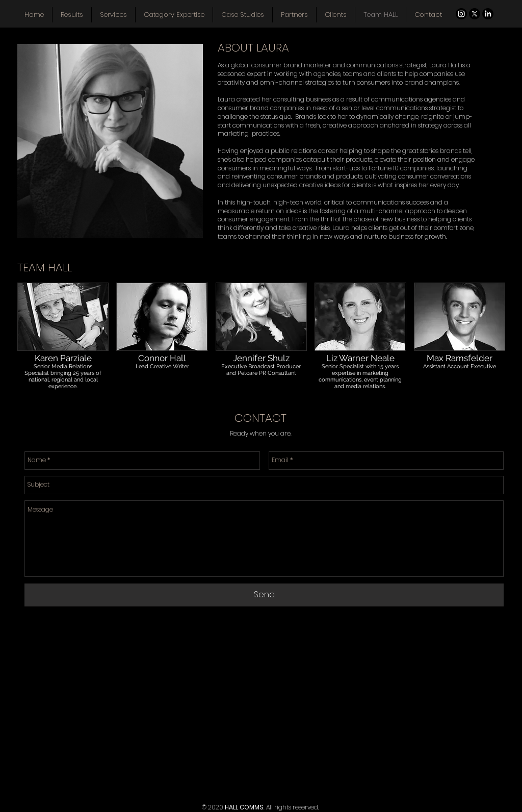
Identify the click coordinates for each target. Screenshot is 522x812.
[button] (63, 347)
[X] (475, 14)
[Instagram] (461, 14)
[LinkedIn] (488, 14)
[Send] (264, 595)
